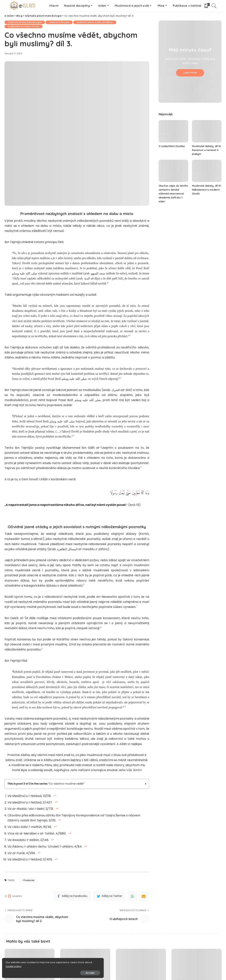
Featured (29, 878)
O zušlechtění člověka (172, 146)
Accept (45, 972)
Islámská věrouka (60, 22)
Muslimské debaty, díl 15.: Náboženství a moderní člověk (205, 190)
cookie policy (15, 965)
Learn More (190, 73)
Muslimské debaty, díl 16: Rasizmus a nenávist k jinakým (206, 150)
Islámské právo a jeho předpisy (96, 22)
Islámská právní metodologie (25, 22)
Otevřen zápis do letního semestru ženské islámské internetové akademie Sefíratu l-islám (173, 194)
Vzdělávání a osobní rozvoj (24, 26)
